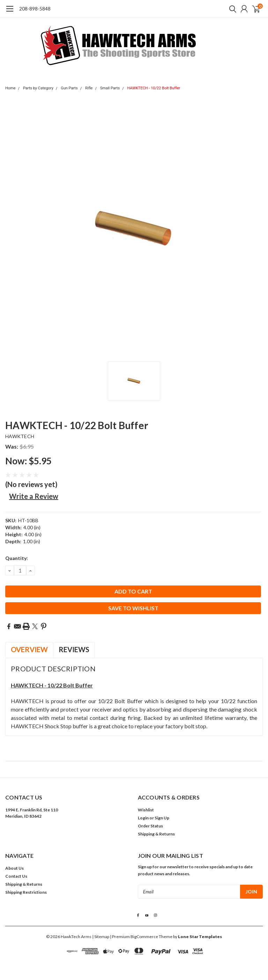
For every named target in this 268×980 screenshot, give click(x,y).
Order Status (150, 826)
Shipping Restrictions (26, 892)
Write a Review (34, 496)
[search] (231, 9)
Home (10, 88)
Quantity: (17, 558)
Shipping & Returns (156, 834)
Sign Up (162, 818)
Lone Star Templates (200, 937)
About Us (14, 868)
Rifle (89, 88)
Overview (29, 649)
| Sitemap (101, 937)
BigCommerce (144, 937)
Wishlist (146, 810)
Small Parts (110, 88)
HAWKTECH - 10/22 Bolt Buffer (154, 88)
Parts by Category (38, 88)
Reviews (74, 649)
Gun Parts (69, 88)
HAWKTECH (20, 436)
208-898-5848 (35, 9)
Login (143, 818)
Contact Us (16, 876)
